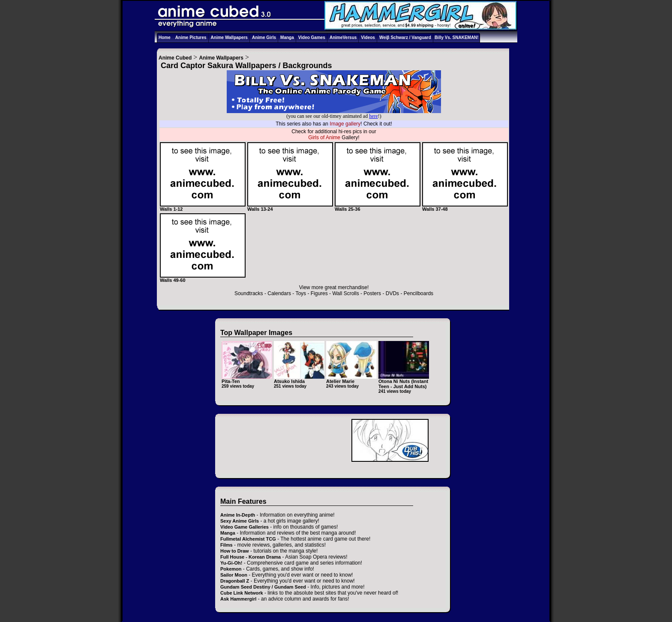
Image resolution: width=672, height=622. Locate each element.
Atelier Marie (340, 381)
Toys (301, 293)
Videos (368, 37)
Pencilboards (418, 293)
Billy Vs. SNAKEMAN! (457, 37)
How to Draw (235, 551)
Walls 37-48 (465, 207)
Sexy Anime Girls (240, 521)
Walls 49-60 (203, 278)
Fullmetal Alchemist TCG (248, 539)
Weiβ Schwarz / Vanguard (405, 37)
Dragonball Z (235, 581)
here (373, 116)
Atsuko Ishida (289, 381)
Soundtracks (249, 293)
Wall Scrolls (345, 293)
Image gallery (345, 124)
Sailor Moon (234, 575)
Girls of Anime (324, 138)
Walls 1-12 (203, 207)
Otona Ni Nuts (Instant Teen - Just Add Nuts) (403, 384)
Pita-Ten (231, 381)
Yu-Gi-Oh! (231, 563)
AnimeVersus (343, 37)
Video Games (312, 37)
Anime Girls (264, 37)
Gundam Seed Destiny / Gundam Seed (263, 587)
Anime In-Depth (238, 515)
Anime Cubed (175, 58)
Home (165, 37)
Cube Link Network (242, 593)
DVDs (392, 293)
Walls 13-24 (290, 207)
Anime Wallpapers (229, 37)
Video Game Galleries (244, 527)
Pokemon (231, 569)
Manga (287, 37)
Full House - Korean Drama (250, 557)
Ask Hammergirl (238, 599)
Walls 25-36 (378, 207)
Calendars (279, 293)
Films (226, 545)
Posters (372, 293)
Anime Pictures (191, 37)
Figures (319, 293)
